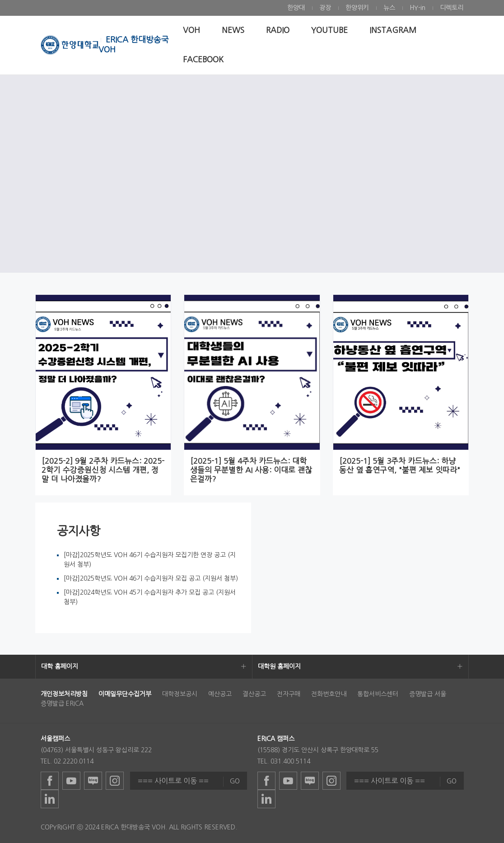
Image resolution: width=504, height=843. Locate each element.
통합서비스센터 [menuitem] (378, 694)
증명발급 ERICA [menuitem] (62, 703)
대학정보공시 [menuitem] (180, 694)
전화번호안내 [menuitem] (329, 694)
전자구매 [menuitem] (289, 694)
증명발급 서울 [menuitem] (428, 694)
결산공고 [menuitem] (254, 694)
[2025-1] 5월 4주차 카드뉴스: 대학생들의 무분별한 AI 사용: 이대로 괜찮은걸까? (251, 470)
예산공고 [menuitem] (220, 694)
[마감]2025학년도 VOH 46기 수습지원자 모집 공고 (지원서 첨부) (151, 578)
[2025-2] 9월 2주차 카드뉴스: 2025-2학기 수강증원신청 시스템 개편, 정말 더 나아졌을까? (103, 470)
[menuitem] (296, 8)
